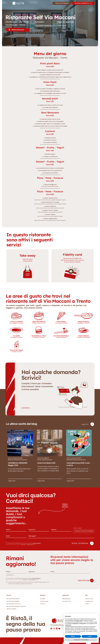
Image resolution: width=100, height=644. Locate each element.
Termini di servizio (30, 544)
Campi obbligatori (10, 540)
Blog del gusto (67, 601)
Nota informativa (37, 543)
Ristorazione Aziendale (13, 601)
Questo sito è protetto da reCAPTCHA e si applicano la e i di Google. (21, 544)
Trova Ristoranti (62, 3)
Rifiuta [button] (73, 636)
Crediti (87, 604)
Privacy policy (23, 544)
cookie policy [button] (68, 625)
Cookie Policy (89, 601)
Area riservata (67, 599)
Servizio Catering (11, 609)
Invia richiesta (83, 543)
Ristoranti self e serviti (13, 599)
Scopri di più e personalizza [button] (81, 640)
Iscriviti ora (86, 581)
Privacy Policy (89, 599)
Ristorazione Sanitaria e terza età (16, 606)
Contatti (42, 604)
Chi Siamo (42, 599)
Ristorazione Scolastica (14, 604)
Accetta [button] (90, 636)
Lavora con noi (44, 601)
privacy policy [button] (79, 620)
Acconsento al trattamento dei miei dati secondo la (24, 543)
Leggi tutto (12, 481)
